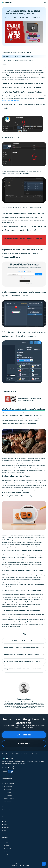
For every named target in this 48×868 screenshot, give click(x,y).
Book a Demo (24, 744)
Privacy (6, 854)
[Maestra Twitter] (4, 767)
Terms (6, 851)
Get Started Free (24, 735)
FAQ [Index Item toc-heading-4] (5, 64)
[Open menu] (45, 3)
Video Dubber (8, 801)
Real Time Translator (9, 810)
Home (4, 754)
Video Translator (8, 786)
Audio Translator (8, 795)
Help (5, 824)
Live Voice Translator (9, 783)
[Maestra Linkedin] (8, 767)
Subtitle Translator (9, 804)
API (5, 830)
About (10, 863)
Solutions (7, 827)
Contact (5, 863)
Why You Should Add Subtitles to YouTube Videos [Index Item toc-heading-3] (18, 60)
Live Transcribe (8, 807)
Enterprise (7, 845)
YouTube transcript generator (11, 101)
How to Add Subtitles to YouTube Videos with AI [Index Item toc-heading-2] (18, 56)
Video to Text (7, 789)
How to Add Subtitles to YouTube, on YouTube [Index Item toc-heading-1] (17, 52)
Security (15, 863)
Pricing (6, 842)
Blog (5, 821)
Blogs (8, 754)
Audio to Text (7, 792)
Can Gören (24, 18)
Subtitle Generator (9, 798)
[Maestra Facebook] (12, 767)
